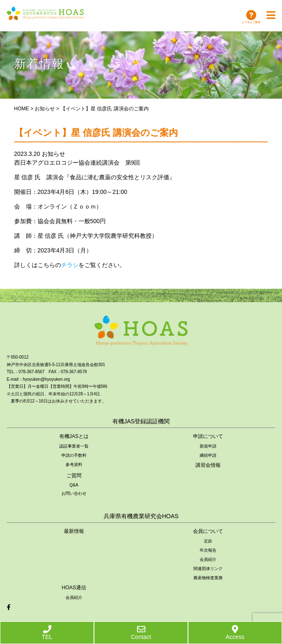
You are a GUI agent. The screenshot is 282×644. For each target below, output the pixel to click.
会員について (208, 531)
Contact (141, 633)
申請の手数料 (74, 455)
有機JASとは (74, 436)
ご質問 (74, 476)
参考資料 (74, 465)
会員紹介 (208, 559)
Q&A (74, 485)
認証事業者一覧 (74, 446)
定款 (208, 541)
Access (235, 633)
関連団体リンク (208, 569)
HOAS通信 (74, 588)
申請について (208, 436)
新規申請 (208, 446)
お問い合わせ (74, 493)
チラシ (70, 265)
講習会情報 (208, 465)
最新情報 (74, 531)
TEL (47, 633)
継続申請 (208, 455)
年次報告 (208, 550)
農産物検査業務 (208, 578)
